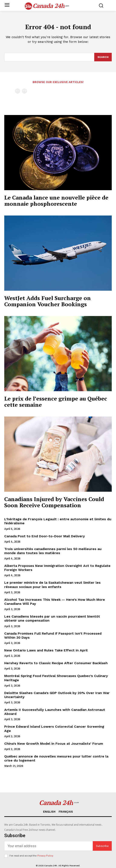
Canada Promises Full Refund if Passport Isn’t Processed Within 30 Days (53, 635)
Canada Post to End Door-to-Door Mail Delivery (45, 536)
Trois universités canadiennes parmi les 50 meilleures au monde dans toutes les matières (53, 551)
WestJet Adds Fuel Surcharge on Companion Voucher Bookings (48, 301)
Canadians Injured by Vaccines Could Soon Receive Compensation (54, 502)
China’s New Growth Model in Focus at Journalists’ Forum (54, 744)
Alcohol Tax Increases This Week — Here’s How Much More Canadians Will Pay (55, 602)
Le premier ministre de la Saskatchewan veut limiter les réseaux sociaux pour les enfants (52, 585)
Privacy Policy (45, 856)
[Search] (103, 57)
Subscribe (102, 846)
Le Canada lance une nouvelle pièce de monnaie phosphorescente (56, 200)
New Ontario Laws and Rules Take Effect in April (46, 650)
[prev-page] (18, 91)
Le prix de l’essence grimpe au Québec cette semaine (56, 402)
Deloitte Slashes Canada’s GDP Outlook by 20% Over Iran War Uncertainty (57, 695)
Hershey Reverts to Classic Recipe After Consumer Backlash (56, 663)
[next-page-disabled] (24, 91)
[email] (49, 846)
